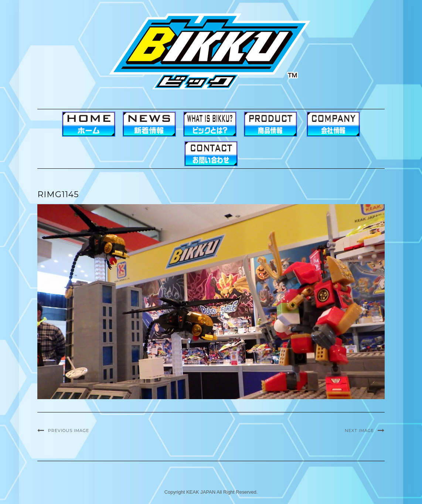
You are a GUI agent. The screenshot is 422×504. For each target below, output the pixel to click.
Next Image (359, 431)
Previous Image (69, 431)
